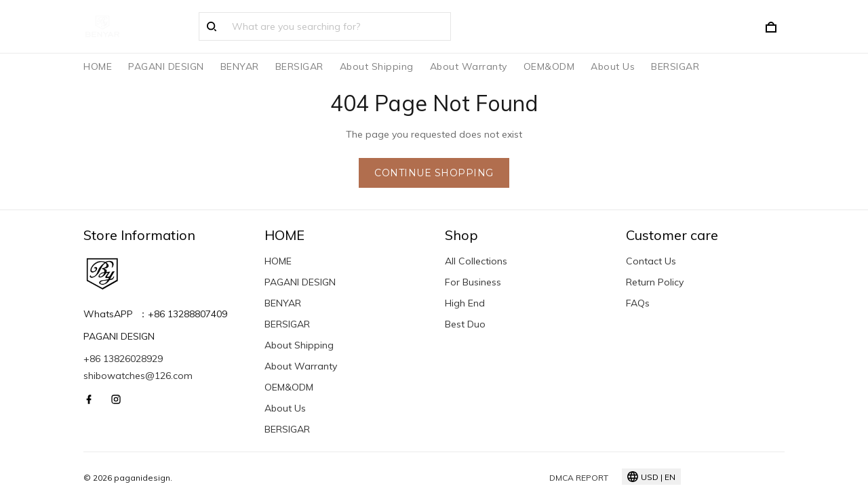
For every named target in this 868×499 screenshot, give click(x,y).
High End (465, 303)
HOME (98, 66)
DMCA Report (579, 478)
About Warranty (469, 66)
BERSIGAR (299, 66)
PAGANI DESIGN (166, 66)
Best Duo (465, 324)
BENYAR (240, 66)
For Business (473, 282)
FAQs (638, 303)
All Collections (476, 261)
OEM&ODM (549, 66)
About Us (613, 66)
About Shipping (377, 66)
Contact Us (651, 261)
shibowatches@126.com (138, 376)
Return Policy (655, 282)
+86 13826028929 (123, 359)
